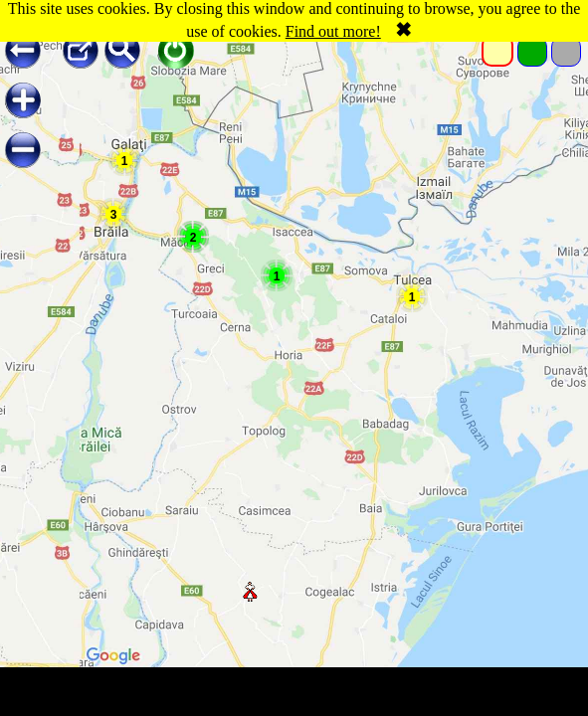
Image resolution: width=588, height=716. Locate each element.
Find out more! (333, 31)
